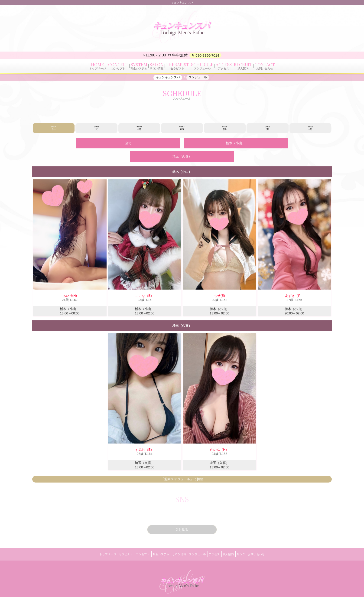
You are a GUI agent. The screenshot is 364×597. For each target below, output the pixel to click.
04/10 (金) (310, 130)
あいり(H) (70, 284)
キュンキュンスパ (177, 588)
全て (125, 145)
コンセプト (134, 540)
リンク (253, 540)
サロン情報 (177, 540)
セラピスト (114, 540)
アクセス (219, 540)
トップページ (92, 540)
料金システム (156, 540)
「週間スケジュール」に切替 (182, 467)
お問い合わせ (272, 540)
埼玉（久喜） (239, 145)
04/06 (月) (139, 130)
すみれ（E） (145, 438)
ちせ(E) (219, 284)
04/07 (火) (182, 130)
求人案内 (237, 540)
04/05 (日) (96, 130)
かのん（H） (219, 438)
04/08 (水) (225, 130)
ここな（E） (145, 284)
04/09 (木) (268, 130)
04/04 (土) (54, 130)
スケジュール (199, 540)
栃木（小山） (182, 145)
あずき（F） (294, 284)
